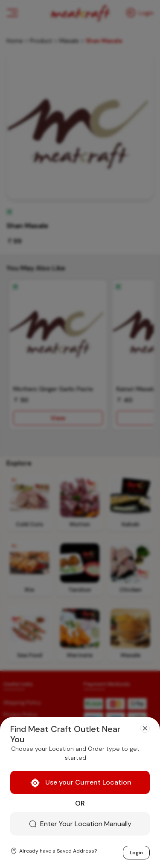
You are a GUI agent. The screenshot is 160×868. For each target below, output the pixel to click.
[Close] (145, 729)
